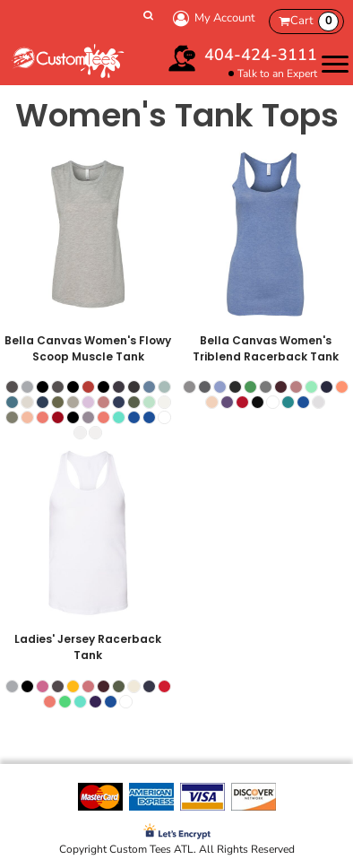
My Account (211, 18)
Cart (314, 22)
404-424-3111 (261, 55)
